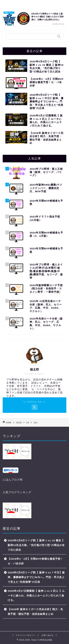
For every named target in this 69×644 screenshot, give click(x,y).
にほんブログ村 (13, 480)
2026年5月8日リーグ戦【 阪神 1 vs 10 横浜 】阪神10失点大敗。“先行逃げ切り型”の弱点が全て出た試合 (36, 545)
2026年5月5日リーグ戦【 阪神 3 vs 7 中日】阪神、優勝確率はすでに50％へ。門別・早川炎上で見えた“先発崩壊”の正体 (36, 577)
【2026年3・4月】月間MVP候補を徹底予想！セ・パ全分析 (35, 561)
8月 (28, 423)
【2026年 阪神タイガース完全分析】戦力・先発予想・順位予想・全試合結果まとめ (35, 612)
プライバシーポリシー (25, 635)
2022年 (19, 423)
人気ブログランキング (17, 492)
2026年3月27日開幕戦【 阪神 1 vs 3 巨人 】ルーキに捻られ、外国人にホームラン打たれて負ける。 (36, 596)
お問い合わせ (47, 635)
